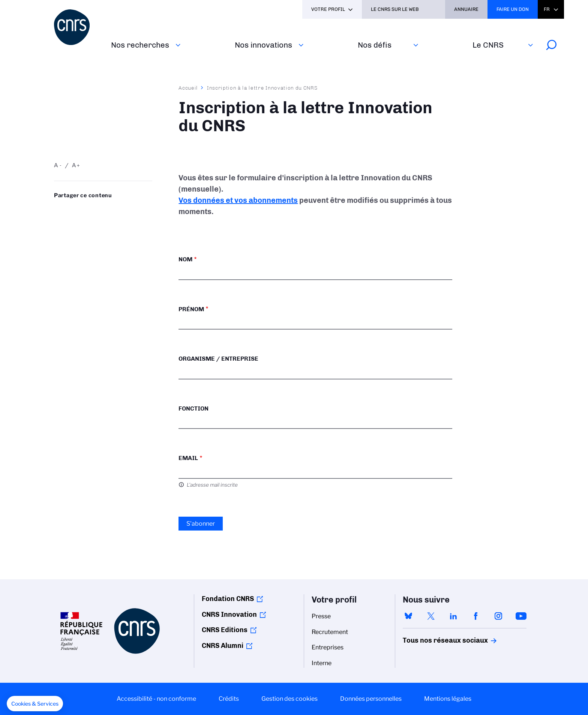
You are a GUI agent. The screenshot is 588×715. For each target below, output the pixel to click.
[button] (35, 704)
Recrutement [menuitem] (330, 632)
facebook (476, 616)
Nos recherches (140, 45)
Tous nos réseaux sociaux (432, 640)
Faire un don (513, 9)
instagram (498, 616)
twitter (431, 616)
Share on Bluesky (58, 210)
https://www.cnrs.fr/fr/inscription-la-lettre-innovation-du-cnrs (78, 222)
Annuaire (466, 9)
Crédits (229, 699)
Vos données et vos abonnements (238, 200)
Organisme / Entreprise (218, 359)
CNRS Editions (225, 630)
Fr (547, 9)
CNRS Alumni (223, 646)
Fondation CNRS (228, 599)
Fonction (193, 408)
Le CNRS (488, 45)
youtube (521, 616)
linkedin (453, 616)
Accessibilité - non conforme (156, 699)
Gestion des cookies (289, 699)
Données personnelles (371, 699)
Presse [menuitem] (321, 616)
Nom (185, 259)
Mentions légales (448, 699)
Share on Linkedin (98, 210)
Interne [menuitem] (322, 663)
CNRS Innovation (229, 615)
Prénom (191, 309)
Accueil (188, 88)
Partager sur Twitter (78, 210)
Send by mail (58, 222)
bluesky (408, 616)
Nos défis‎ (375, 45)
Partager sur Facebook (118, 210)
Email (188, 458)
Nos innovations (263, 45)
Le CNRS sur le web (395, 9)
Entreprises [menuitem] (328, 647)
